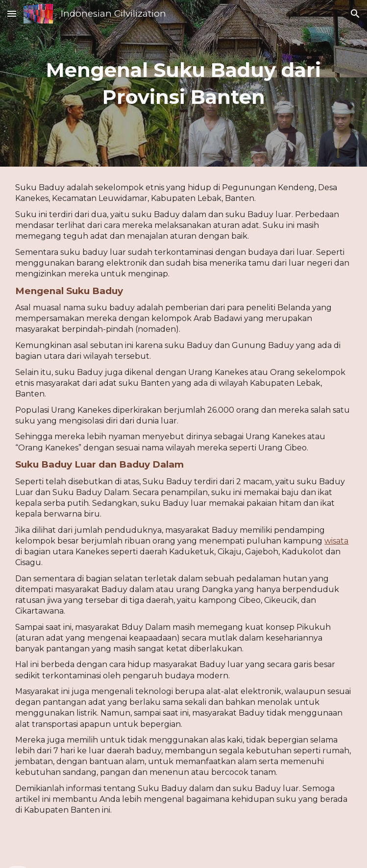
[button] (12, 13)
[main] (183, 83)
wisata (336, 541)
